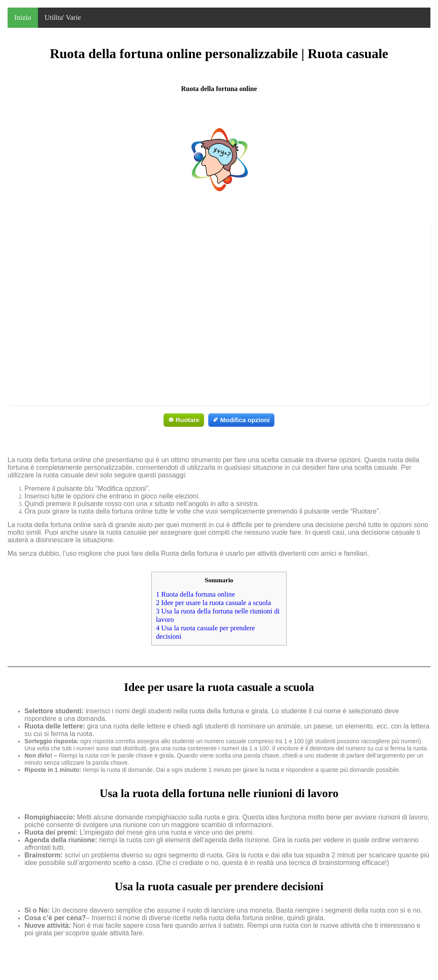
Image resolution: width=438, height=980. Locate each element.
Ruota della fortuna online (195, 594)
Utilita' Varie (63, 17)
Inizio (23, 17)
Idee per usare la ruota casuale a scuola (214, 603)
